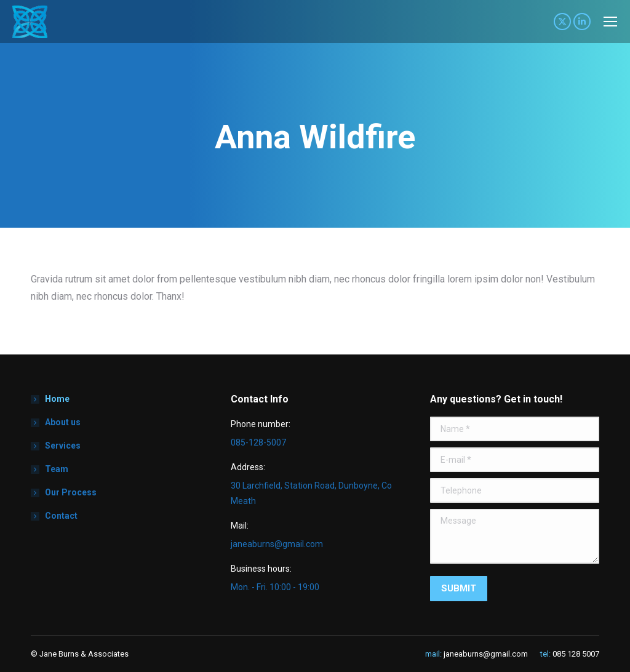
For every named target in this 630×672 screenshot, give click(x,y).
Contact (61, 516)
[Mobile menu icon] (610, 22)
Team (57, 469)
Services (63, 446)
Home (57, 399)
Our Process (71, 492)
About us (63, 422)
